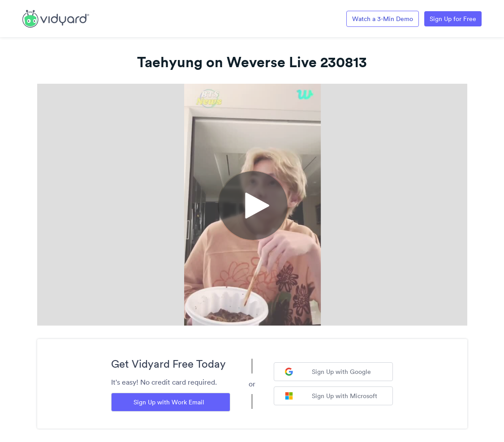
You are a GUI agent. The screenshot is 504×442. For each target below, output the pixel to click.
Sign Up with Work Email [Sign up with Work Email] (169, 402)
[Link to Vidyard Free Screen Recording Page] (56, 18)
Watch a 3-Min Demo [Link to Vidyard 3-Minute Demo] (383, 19)
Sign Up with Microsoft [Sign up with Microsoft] (331, 396)
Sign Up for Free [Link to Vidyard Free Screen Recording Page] (453, 19)
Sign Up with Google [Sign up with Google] (328, 372)
